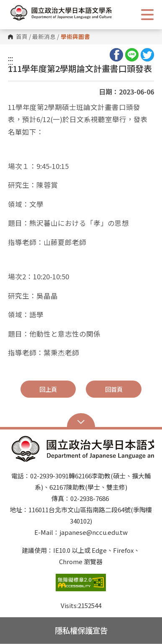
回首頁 (114, 389)
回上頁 (48, 389)
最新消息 (44, 37)
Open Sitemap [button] (81, 421)
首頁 (22, 37)
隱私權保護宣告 (81, 630)
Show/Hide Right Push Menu (147, 15)
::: (10, 58)
